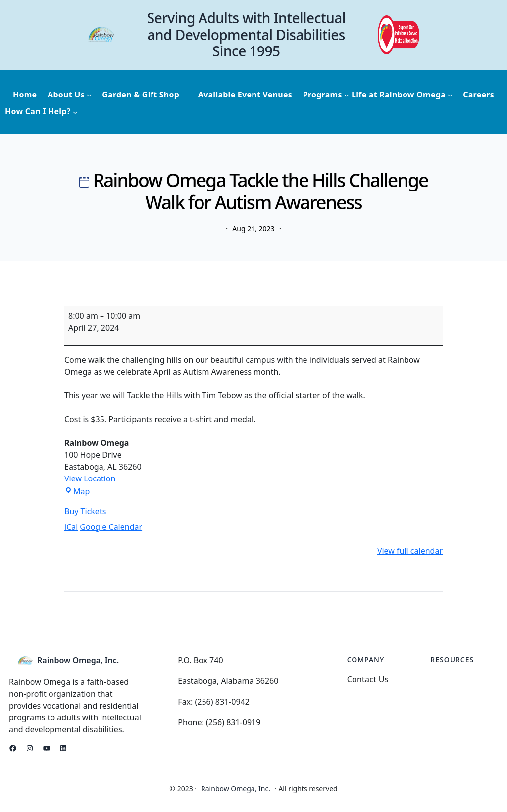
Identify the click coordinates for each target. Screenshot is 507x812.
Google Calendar (111, 527)
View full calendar (410, 551)
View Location (90, 478)
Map (77, 491)
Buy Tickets (85, 511)
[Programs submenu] (326, 95)
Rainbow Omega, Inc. (78, 660)
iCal (71, 527)
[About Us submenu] (69, 95)
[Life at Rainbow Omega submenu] (402, 95)
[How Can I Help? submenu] (41, 112)
